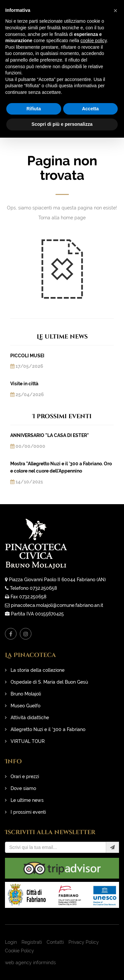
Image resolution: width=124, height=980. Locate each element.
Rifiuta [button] (34, 109)
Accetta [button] (90, 109)
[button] (115, 11)
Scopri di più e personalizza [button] (62, 124)
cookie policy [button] (93, 41)
